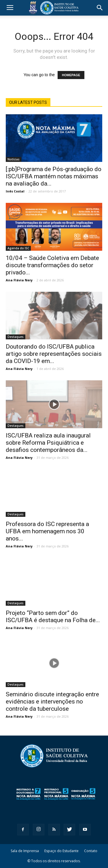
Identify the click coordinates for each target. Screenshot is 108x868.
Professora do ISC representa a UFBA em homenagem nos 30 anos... (47, 531)
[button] (100, 8)
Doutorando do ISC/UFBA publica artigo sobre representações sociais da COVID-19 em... (54, 354)
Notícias (14, 159)
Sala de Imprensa (25, 851)
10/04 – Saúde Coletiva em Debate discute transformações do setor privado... (52, 265)
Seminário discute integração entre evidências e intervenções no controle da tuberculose (52, 701)
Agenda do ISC (18, 248)
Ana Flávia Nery (19, 280)
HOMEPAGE (71, 75)
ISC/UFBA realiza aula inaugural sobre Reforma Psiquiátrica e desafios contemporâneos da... (48, 443)
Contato (91, 851)
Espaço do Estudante (61, 851)
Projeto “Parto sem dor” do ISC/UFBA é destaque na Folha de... (53, 617)
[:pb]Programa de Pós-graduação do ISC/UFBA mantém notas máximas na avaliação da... (54, 176)
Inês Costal (15, 191)
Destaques (16, 337)
